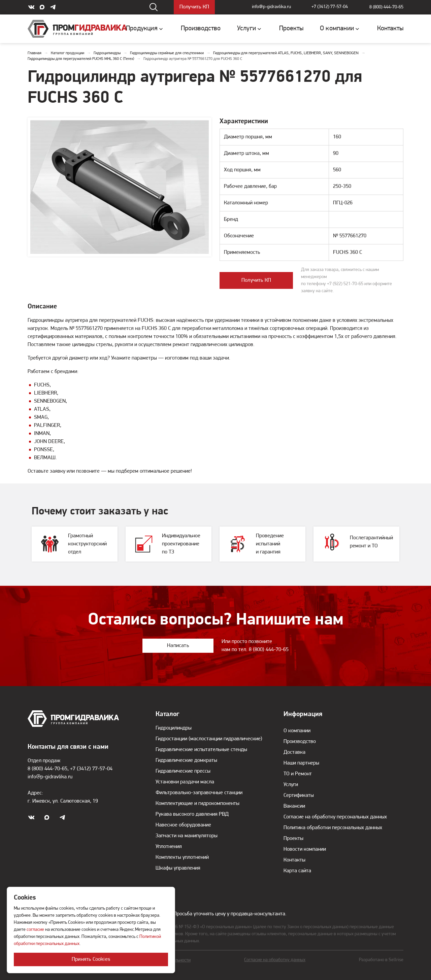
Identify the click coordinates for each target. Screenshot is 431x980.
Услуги (291, 785)
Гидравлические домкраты (186, 761)
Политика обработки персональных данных (333, 828)
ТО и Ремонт (298, 774)
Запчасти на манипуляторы (187, 836)
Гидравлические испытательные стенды (201, 750)
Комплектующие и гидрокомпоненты (197, 804)
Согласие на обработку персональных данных (335, 817)
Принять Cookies (91, 959)
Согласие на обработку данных (275, 960)
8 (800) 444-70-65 (386, 7)
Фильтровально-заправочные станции (199, 793)
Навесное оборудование (183, 825)
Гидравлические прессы (183, 771)
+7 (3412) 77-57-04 (330, 7)
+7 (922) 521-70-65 (345, 284)
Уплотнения (169, 847)
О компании (297, 731)
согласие (35, 930)
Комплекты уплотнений (182, 857)
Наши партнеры (301, 763)
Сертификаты (299, 796)
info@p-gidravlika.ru (270, 7)
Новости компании (305, 849)
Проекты (293, 839)
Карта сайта (297, 871)
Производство (300, 742)
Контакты (294, 860)
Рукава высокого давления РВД (192, 814)
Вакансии (294, 806)
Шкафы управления (178, 868)
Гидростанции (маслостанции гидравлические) (209, 739)
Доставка (294, 752)
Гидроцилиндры (174, 728)
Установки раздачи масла (185, 782)
